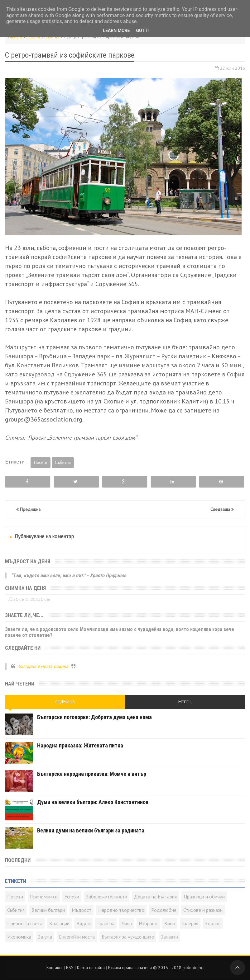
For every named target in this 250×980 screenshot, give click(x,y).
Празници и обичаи (204, 897)
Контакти (55, 968)
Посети (41, 462)
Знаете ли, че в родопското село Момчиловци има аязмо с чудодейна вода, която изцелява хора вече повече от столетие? (120, 632)
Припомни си (44, 897)
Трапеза (106, 923)
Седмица (65, 702)
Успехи (72, 897)
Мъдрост (82, 910)
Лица (127, 923)
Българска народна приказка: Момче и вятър (92, 774)
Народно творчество (121, 910)
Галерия (190, 923)
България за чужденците (128, 937)
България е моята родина (43, 666)
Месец (185, 702)
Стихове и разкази (203, 910)
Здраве (213, 923)
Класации (59, 923)
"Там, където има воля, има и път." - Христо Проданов (69, 575)
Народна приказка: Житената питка (80, 745)
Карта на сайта (91, 968)
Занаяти (169, 937)
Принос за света (25, 923)
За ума (45, 937)
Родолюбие (164, 910)
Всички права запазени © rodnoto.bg (156, 968)
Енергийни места (77, 937)
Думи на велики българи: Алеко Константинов (93, 802)
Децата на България (155, 897)
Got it (143, 31)
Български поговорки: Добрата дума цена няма (94, 717)
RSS (70, 968)
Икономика (19, 937)
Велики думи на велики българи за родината (91, 830)
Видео (83, 923)
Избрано (148, 923)
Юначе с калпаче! (29, 598)
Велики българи (48, 910)
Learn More (116, 31)
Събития (63, 462)
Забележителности (107, 897)
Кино (170, 923)
